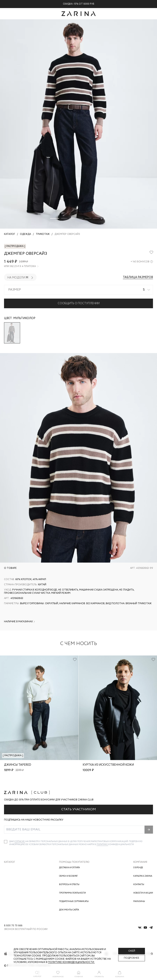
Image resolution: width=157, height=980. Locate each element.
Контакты (139, 885)
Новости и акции (143, 893)
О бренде (138, 868)
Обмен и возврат (68, 876)
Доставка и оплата (69, 868)
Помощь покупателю (74, 862)
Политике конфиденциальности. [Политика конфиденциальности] (71, 962)
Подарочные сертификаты (74, 901)
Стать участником (79, 809)
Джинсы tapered (18, 765)
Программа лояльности (72, 893)
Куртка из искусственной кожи (108, 765)
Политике (102, 845)
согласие (20, 842)
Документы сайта (69, 910)
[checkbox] (6, 842)
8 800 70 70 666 (13, 926)
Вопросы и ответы (69, 885)
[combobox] (78, 290)
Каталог (10, 862)
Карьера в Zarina (143, 876)
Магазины (139, 901)
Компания (140, 862)
